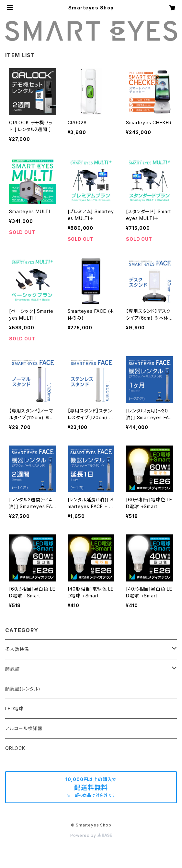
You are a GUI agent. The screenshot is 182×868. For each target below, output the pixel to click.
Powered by (91, 835)
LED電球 (14, 709)
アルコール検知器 (24, 728)
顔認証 (12, 669)
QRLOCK (15, 748)
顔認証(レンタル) (23, 689)
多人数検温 (17, 649)
